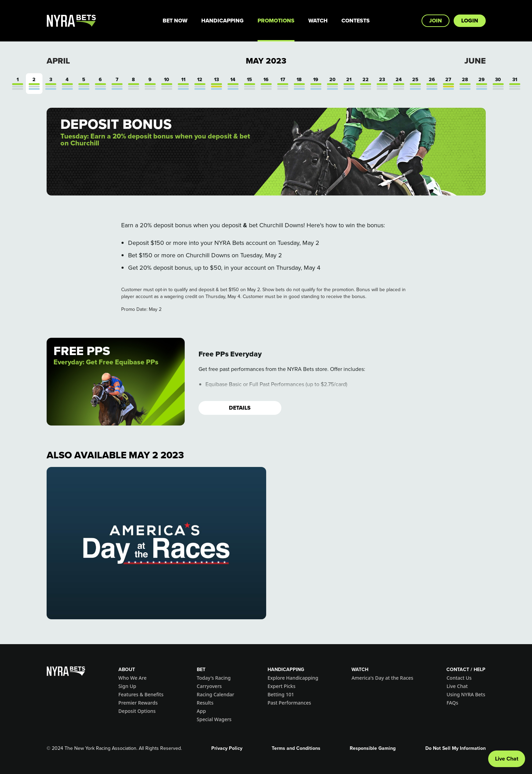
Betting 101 (281, 694)
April (58, 61)
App (201, 711)
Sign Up (127, 686)
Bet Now (175, 21)
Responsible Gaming (373, 748)
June (475, 61)
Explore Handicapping (293, 678)
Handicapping (223, 21)
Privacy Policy (227, 748)
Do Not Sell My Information (456, 748)
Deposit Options (137, 711)
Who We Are (133, 678)
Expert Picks (282, 686)
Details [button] (240, 408)
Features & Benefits (141, 694)
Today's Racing (214, 678)
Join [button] (436, 21)
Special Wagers (214, 719)
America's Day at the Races (382, 678)
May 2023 (266, 61)
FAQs (452, 703)
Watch (318, 21)
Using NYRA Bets (466, 694)
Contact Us (459, 678)
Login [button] (470, 21)
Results (205, 703)
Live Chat (457, 686)
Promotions (276, 21)
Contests (356, 21)
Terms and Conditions (296, 748)
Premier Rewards (138, 703)
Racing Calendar (216, 694)
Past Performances (289, 703)
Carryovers (209, 686)
